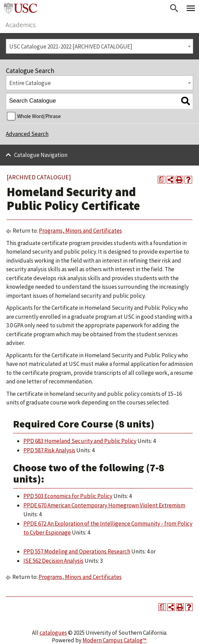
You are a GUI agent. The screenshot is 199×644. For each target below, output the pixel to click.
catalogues (53, 633)
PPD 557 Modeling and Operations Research (77, 551)
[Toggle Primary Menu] (191, 8)
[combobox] (99, 46)
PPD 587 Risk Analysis (49, 450)
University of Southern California (21, 8)
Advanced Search (27, 134)
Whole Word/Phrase (39, 116)
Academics (21, 25)
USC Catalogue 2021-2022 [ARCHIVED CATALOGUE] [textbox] (71, 46)
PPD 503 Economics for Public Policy (68, 496)
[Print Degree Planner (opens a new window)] (162, 180)
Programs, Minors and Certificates (80, 231)
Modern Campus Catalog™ (114, 640)
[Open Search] (174, 8)
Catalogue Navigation (41, 155)
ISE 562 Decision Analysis (53, 561)
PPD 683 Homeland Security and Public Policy (80, 441)
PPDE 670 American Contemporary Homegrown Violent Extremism (104, 505)
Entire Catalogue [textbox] (30, 83)
